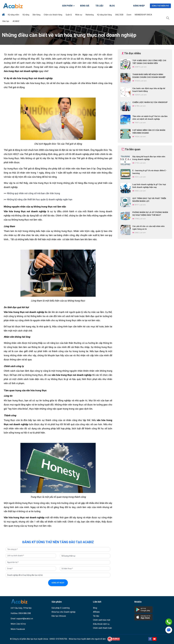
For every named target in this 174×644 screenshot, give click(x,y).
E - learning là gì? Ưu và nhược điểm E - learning (150, 172)
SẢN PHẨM (69, 6)
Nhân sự (79, 15)
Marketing (90, 15)
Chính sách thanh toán (102, 628)
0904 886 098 (25, 613)
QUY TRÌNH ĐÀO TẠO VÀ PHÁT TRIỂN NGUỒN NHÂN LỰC (149, 200)
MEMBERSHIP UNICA (144, 15)
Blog (95, 608)
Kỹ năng (26, 15)
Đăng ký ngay (58, 583)
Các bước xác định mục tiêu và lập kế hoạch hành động (149, 90)
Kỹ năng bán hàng (105, 15)
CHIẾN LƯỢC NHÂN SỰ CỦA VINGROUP (150, 102)
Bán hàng (37, 15)
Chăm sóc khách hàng (53, 15)
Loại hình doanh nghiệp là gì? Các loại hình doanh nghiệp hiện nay (149, 186)
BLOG (112, 6)
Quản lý (69, 15)
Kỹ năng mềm (14, 15)
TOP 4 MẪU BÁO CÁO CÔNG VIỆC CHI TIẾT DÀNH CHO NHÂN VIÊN (149, 62)
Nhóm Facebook (18, 629)
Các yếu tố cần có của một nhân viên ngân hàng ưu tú (148, 228)
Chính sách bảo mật (102, 620)
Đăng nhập (139, 6)
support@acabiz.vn (25, 619)
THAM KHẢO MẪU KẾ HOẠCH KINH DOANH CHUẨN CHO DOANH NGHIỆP (149, 76)
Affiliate (96, 612)
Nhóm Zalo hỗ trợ (18, 624)
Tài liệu (96, 616)
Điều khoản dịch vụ (101, 624)
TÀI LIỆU (99, 6)
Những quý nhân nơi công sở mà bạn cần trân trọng (33, 193)
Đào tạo (6, 21)
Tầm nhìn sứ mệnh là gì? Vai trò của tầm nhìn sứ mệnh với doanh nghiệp (150, 118)
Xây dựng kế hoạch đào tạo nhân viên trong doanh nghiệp (149, 158)
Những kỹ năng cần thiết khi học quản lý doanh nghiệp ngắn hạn (40, 200)
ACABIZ (16, 21)
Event (129, 15)
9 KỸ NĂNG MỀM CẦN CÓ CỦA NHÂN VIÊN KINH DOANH (149, 132)
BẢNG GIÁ (85, 6)
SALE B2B (120, 15)
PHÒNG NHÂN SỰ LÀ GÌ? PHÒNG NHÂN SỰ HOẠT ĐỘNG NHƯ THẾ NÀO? (150, 214)
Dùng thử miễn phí (160, 6)
